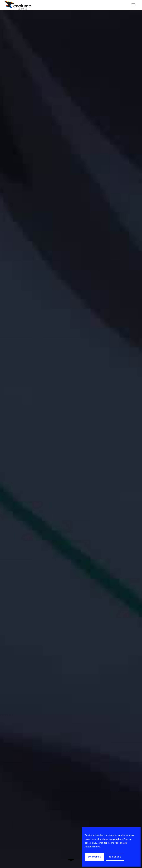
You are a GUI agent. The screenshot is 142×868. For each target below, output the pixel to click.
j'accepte (95, 857)
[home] (18, 5)
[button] (133, 5)
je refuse (115, 857)
